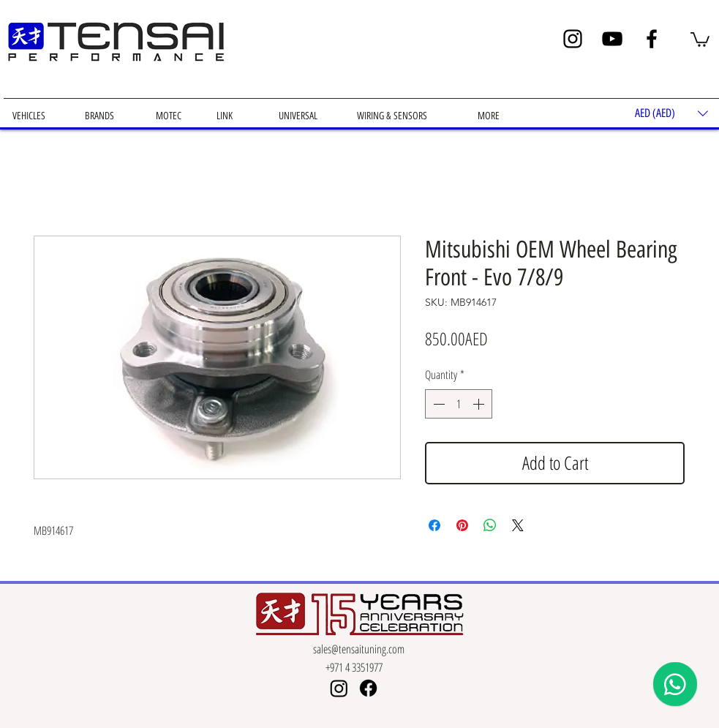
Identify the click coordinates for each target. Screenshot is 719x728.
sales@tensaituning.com (359, 649)
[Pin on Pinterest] (462, 525)
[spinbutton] (459, 404)
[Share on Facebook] (434, 525)
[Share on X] (518, 525)
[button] (700, 39)
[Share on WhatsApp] (490, 525)
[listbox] (671, 113)
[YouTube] (612, 39)
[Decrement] (437, 404)
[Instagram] (573, 39)
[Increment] (480, 404)
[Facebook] (652, 39)
